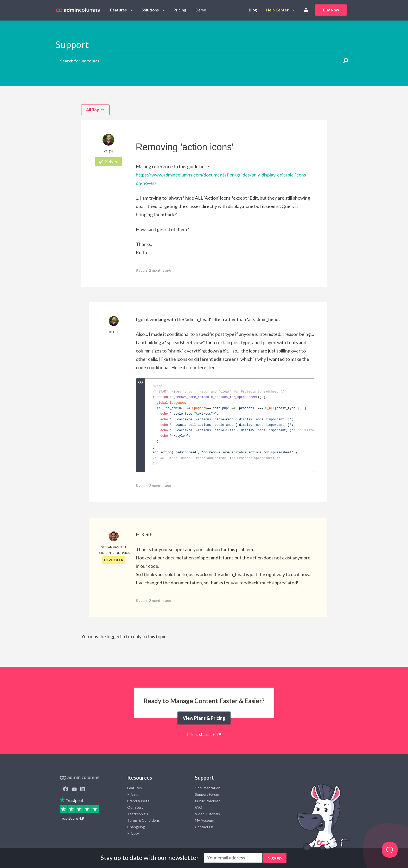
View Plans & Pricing (204, 718)
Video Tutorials (207, 814)
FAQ (199, 807)
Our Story (135, 807)
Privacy (133, 833)
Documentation (208, 788)
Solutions (150, 10)
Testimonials (138, 814)
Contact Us (204, 827)
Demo (201, 10)
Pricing (180, 10)
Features (118, 10)
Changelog (136, 827)
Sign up (275, 858)
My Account (205, 820)
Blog (253, 10)
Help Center (277, 10)
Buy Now (331, 10)
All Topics (95, 110)
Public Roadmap (208, 801)
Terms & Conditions (144, 820)
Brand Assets (138, 801)
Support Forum (207, 794)
